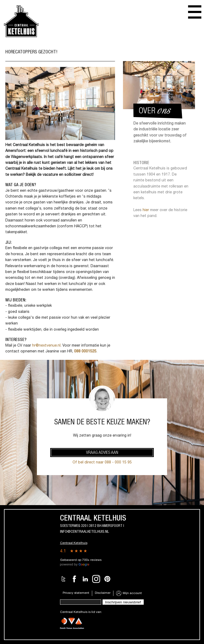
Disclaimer (103, 593)
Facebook (74, 579)
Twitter (63, 579)
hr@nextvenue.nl (46, 346)
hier (146, 210)
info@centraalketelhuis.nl (85, 532)
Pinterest (107, 579)
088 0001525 (85, 352)
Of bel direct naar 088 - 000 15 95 (102, 463)
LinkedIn (85, 579)
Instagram (96, 579)
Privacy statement (76, 593)
